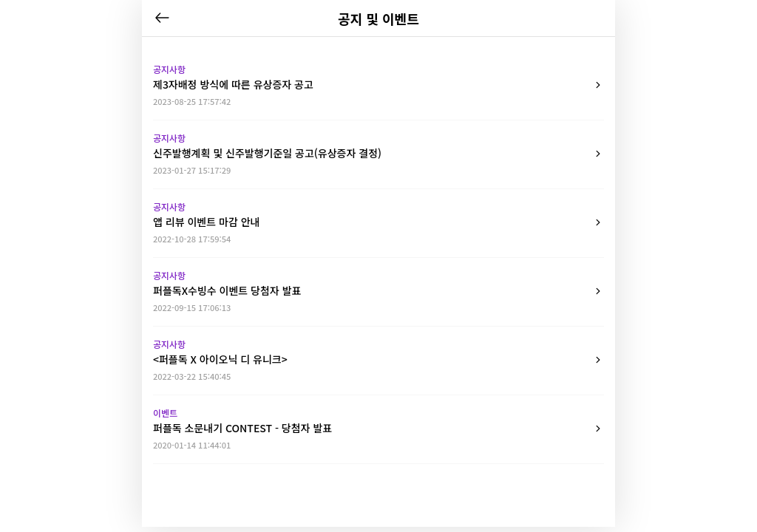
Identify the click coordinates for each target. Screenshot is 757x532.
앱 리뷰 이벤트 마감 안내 (378, 222)
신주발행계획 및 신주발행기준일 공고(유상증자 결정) (378, 154)
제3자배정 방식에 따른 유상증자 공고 (378, 85)
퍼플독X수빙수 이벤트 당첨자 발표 (378, 291)
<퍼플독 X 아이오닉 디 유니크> (378, 360)
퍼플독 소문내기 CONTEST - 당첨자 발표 (378, 429)
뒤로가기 (162, 18)
